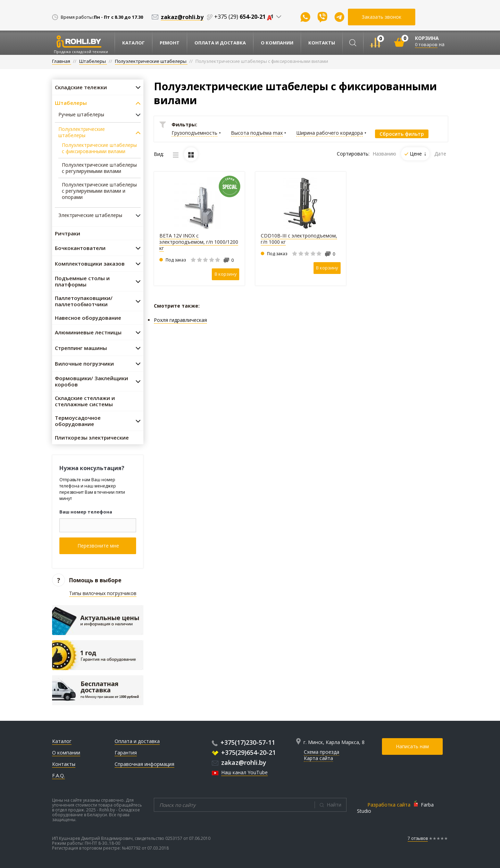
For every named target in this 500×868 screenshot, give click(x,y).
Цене (418, 154)
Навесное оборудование (88, 318)
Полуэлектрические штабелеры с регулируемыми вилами (99, 168)
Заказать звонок (382, 17)
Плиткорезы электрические (92, 437)
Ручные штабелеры (81, 115)
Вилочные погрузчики (84, 364)
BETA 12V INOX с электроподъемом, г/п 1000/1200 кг (199, 242)
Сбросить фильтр (402, 134)
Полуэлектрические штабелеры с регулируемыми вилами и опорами (99, 191)
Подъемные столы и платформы (82, 281)
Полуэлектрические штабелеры (82, 132)
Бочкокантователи (80, 248)
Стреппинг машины (81, 348)
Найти (334, 805)
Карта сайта (318, 758)
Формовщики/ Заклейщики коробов (91, 381)
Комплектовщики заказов (90, 264)
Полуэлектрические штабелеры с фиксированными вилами (99, 148)
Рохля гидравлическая (180, 320)
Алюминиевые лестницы (88, 332)
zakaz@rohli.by (239, 762)
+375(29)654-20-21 (244, 752)
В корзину (226, 274)
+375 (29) (245, 17)
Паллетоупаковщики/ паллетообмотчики (84, 301)
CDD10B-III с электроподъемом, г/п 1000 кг (299, 239)
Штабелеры (71, 103)
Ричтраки (68, 233)
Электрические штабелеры (90, 215)
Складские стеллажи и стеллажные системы (85, 401)
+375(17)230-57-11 (243, 742)
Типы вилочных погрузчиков (103, 593)
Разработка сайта (389, 805)
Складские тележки (81, 87)
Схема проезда (322, 752)
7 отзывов (418, 838)
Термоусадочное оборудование (78, 421)
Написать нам (412, 746)
